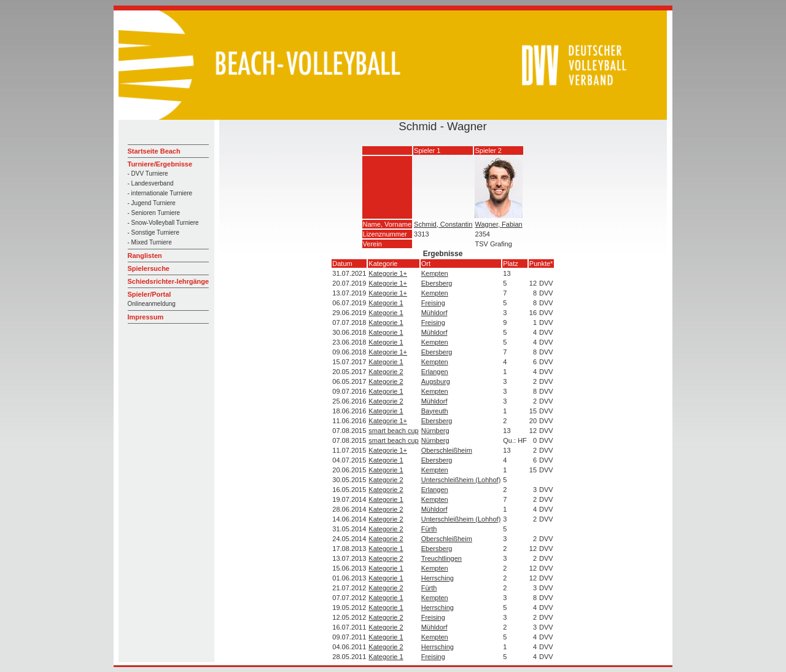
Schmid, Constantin (443, 224)
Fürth (429, 529)
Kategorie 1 (386, 303)
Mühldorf (434, 313)
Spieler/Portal (150, 294)
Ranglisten (145, 256)
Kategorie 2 (386, 372)
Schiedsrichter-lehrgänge (169, 281)
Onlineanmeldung (152, 304)
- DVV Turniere (148, 174)
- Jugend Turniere (152, 203)
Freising (433, 303)
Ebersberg (437, 283)
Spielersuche (149, 268)
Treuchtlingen (442, 558)
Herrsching (438, 578)
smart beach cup (393, 431)
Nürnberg (435, 431)
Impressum (146, 317)
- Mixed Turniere (150, 242)
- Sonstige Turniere (154, 232)
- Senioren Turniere (154, 213)
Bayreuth (435, 411)
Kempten (435, 273)
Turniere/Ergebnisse (160, 164)
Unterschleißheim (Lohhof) (461, 480)
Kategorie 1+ (388, 273)
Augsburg (436, 381)
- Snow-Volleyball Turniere (163, 223)
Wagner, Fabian (498, 224)
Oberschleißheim (447, 450)
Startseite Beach (154, 151)
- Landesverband (151, 183)
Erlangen (435, 372)
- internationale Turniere (160, 193)
